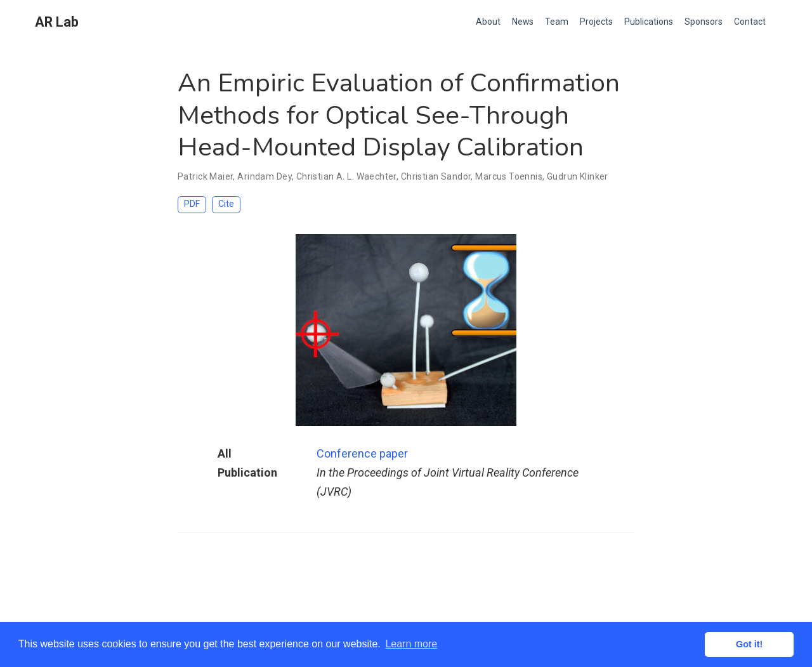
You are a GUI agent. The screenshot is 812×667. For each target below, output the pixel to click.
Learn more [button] (411, 644)
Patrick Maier (205, 176)
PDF (192, 204)
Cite (226, 204)
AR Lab (57, 22)
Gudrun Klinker (578, 176)
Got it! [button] (749, 644)
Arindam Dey (265, 176)
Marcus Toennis (509, 176)
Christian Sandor (436, 176)
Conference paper (362, 453)
